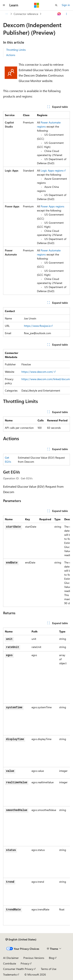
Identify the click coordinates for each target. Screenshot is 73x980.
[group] (36, 372)
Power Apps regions (52, 206)
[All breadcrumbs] (7, 14)
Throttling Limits (16, 50)
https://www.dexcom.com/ (37, 372)
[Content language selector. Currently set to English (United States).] (21, 939)
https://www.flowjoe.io (37, 326)
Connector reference (26, 14)
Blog (51, 958)
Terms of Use (49, 969)
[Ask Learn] (59, 14)
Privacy (25, 963)
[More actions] (66, 14)
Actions (11, 55)
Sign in (66, 5)
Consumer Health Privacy (18, 969)
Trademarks (10, 974)
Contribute (10, 963)
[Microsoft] (37, 5)
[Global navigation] (4, 5)
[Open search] (56, 5)
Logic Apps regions (52, 170)
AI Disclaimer (11, 958)
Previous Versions (34, 958)
